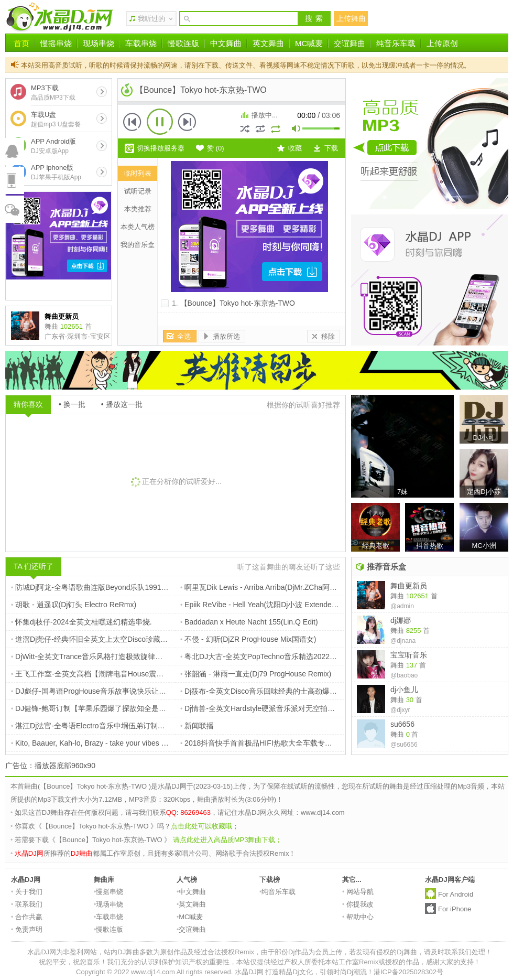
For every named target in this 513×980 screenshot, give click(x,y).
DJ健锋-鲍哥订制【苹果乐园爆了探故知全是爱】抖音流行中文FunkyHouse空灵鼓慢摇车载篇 (164, 708)
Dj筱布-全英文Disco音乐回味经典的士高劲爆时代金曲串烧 (277, 691)
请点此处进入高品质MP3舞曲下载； (228, 840)
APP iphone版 (56, 172)
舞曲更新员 (409, 586)
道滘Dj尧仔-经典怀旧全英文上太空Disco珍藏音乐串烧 (100, 639)
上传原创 (442, 43)
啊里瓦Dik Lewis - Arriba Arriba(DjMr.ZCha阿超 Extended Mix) (283, 587)
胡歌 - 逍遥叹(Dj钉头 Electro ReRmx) (74, 605)
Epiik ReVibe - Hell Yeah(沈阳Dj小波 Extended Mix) (266, 605)
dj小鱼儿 (404, 690)
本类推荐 (138, 209)
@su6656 (404, 745)
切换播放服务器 (161, 148)
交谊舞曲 (350, 43)
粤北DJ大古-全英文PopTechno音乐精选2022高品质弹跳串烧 (281, 656)
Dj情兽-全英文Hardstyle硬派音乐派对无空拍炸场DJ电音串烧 (280, 708)
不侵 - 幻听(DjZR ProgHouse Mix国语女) (248, 639)
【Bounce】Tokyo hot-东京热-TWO (238, 303)
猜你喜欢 (28, 404)
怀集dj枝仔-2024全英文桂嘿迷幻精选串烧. (81, 622)
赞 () (216, 148)
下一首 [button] (187, 122)
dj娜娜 (401, 620)
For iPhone (455, 909)
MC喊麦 (309, 43)
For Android (456, 894)
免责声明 (27, 929)
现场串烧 (99, 43)
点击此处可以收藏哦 (201, 826)
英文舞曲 (268, 43)
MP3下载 (53, 93)
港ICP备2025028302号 (408, 972)
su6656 (402, 724)
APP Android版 (53, 146)
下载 (331, 148)
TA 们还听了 (34, 566)
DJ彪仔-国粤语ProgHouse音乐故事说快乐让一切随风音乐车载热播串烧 (129, 691)
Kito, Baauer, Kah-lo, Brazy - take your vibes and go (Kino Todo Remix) (128, 743)
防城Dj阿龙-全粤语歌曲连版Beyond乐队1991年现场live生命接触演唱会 (128, 587)
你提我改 (358, 904)
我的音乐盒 (138, 245)
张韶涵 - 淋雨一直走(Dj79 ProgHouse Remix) (256, 674)
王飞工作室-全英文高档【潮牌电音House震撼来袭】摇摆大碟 (113, 674)
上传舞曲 (351, 18)
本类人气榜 (138, 227)
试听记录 (138, 191)
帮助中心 (358, 917)
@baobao (404, 675)
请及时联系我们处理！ (458, 952)
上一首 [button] (133, 122)
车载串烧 (141, 43)
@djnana (403, 641)
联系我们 (27, 904)
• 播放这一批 (122, 404)
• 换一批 (72, 404)
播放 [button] (160, 122)
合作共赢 (27, 917)
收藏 (295, 148)
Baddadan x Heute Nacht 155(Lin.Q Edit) (249, 622)
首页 (21, 43)
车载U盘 (56, 119)
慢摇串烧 (56, 43)
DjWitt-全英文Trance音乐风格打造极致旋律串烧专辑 (98, 656)
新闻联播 (197, 726)
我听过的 (151, 19)
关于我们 (27, 892)
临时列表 (138, 173)
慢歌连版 (183, 43)
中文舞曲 (226, 43)
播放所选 (226, 336)
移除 (328, 336)
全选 (184, 336)
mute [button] (297, 130)
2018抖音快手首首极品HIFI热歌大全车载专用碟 (260, 743)
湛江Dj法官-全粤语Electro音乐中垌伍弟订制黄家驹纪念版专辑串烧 (121, 726)
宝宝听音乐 (409, 655)
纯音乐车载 (396, 43)
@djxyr (400, 710)
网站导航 (358, 892)
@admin (402, 606)
